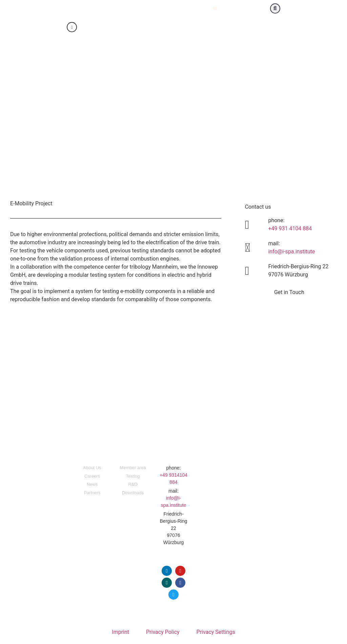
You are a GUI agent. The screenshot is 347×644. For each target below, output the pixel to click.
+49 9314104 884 (173, 479)
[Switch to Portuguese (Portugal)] (191, 28)
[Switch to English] (139, 28)
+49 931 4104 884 (290, 228)
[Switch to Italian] (178, 28)
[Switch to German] (152, 28)
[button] (215, 8)
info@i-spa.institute (291, 252)
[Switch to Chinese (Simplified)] (165, 28)
